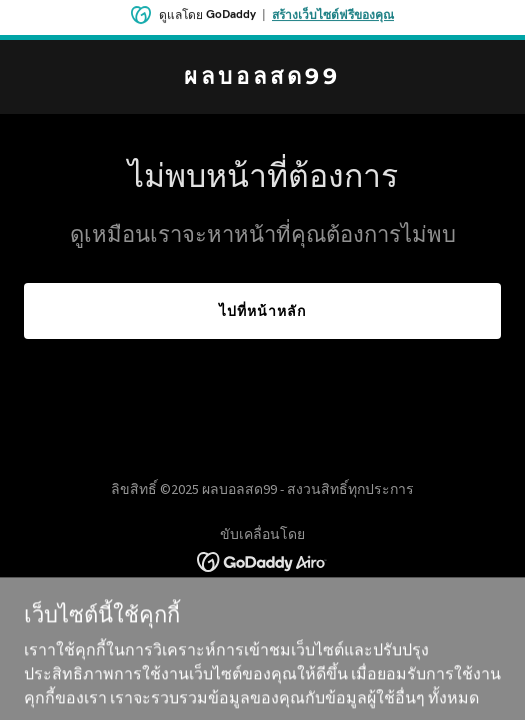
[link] (262, 78)
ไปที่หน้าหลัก (262, 311)
